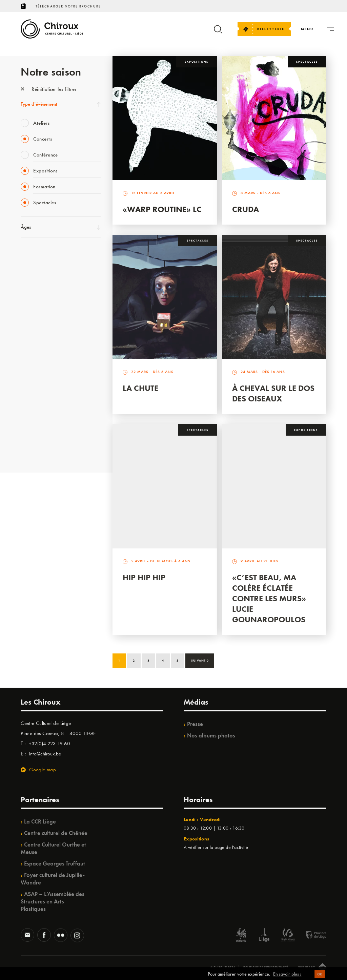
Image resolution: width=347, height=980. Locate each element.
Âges (26, 227)
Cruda (246, 209)
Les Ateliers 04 (36, 352)
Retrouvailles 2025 (40, 449)
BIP (24, 338)
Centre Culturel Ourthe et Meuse (53, 848)
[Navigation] (307, 29)
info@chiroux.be (45, 754)
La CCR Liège (40, 821)
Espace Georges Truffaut (55, 863)
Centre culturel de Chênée (56, 833)
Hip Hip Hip (144, 577)
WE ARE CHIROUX (40, 435)
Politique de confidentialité (266, 967)
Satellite (29, 324)
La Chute (140, 388)
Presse (195, 724)
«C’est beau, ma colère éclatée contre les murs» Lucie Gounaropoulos (269, 598)
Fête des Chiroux (37, 254)
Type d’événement (39, 104)
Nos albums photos (211, 735)
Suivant (200, 660)
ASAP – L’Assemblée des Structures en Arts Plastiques (53, 901)
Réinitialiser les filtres (49, 89)
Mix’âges (30, 296)
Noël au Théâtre (37, 421)
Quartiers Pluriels (38, 379)
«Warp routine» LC (162, 209)
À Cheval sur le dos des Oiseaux (273, 393)
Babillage (30, 310)
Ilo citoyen (31, 393)
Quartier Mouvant (39, 366)
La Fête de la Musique (43, 268)
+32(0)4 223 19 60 (49, 744)
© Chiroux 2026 (223, 967)
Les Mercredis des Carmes (47, 282)
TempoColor (33, 407)
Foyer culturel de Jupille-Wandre (53, 879)
